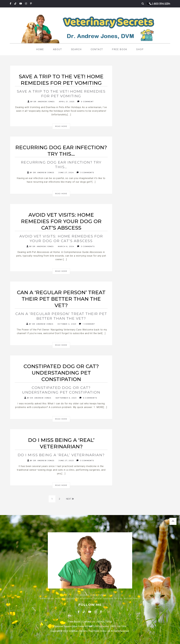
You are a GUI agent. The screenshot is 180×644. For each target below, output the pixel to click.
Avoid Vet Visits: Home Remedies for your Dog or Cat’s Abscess (61, 238)
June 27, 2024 (66, 173)
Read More (61, 126)
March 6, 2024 (66, 246)
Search (76, 49)
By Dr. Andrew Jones (41, 102)
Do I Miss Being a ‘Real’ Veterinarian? (61, 455)
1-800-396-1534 (161, 4)
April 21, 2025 (66, 102)
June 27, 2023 (66, 461)
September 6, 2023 (66, 398)
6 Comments (88, 398)
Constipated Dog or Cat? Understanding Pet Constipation (61, 390)
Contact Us (89, 622)
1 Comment (87, 324)
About (58, 49)
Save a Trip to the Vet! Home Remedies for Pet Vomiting (61, 94)
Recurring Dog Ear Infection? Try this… (61, 165)
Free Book (120, 49)
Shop (140, 49)
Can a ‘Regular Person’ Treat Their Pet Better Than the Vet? (61, 316)
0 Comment (85, 102)
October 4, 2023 (67, 324)
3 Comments (85, 172)
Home (40, 49)
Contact (97, 49)
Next (70, 499)
